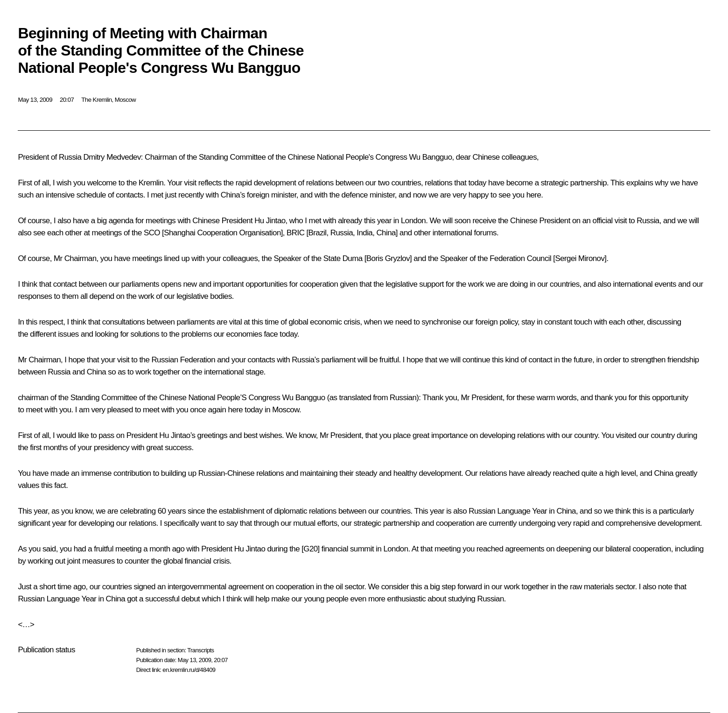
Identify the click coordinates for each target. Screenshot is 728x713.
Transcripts (200, 650)
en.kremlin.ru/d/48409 (189, 670)
